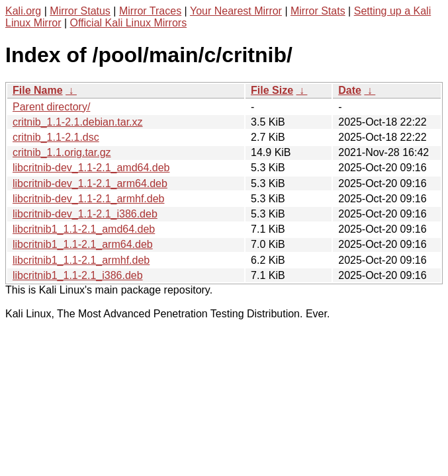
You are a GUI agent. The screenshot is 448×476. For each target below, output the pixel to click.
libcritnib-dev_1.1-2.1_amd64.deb (91, 168)
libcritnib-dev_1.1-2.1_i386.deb (85, 214)
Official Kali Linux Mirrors (129, 23)
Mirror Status (80, 11)
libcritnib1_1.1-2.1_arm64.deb (83, 244)
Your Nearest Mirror (236, 11)
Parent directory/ (51, 107)
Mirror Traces (150, 11)
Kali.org (23, 11)
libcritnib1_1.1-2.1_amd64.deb (84, 229)
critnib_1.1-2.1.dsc (56, 137)
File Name (38, 90)
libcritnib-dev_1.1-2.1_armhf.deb (88, 199)
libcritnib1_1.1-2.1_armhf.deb (81, 260)
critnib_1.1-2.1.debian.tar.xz (78, 122)
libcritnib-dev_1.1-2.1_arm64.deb (90, 183)
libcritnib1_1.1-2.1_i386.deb (78, 275)
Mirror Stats (318, 11)
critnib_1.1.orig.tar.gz (62, 152)
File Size (272, 90)
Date (350, 90)
